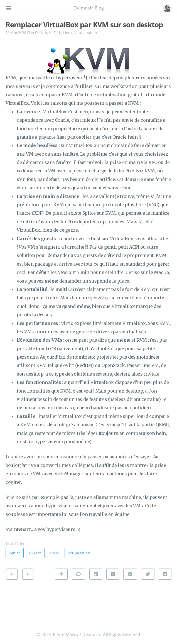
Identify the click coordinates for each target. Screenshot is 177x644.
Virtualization (86, 33)
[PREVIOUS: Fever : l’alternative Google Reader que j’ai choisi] (28, 574)
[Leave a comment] (78, 574)
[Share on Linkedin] (96, 574)
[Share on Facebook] (165, 574)
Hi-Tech (55, 33)
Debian (41, 33)
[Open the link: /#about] (168, 8)
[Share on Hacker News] (113, 574)
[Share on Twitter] (148, 574)
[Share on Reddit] (130, 574)
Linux (68, 33)
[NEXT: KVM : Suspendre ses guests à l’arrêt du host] (12, 574)
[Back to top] (61, 574)
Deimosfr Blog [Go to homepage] (89, 8)
